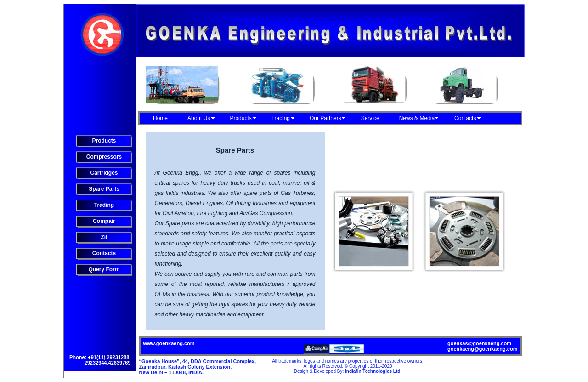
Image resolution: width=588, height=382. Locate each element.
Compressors (104, 157)
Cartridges (104, 173)
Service (370, 118)
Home (160, 118)
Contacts (465, 118)
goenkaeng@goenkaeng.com (483, 349)
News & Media (417, 118)
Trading (281, 118)
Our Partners (325, 118)
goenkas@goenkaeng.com (479, 343)
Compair (104, 221)
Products (240, 118)
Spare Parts (104, 189)
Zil (104, 237)
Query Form (104, 269)
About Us (199, 118)
